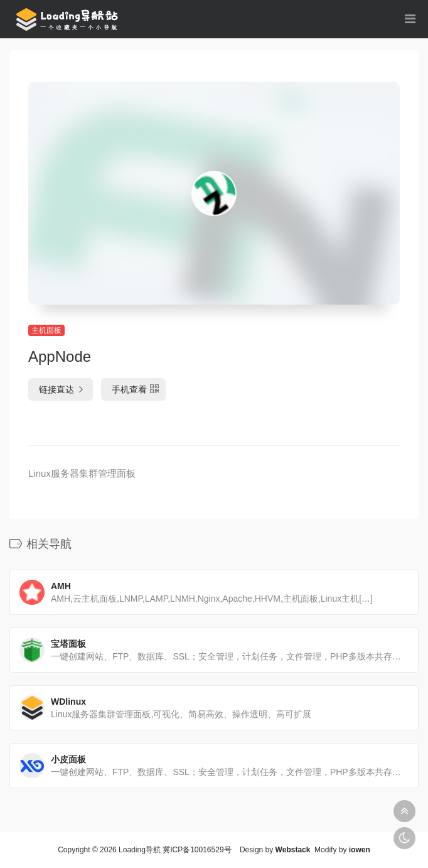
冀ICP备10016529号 (197, 850)
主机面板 (46, 330)
